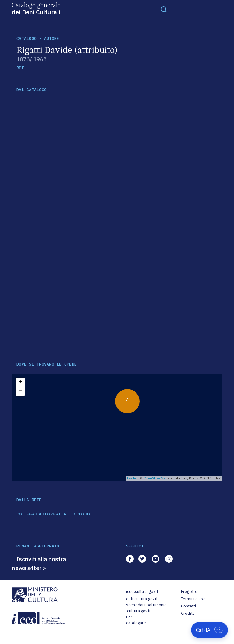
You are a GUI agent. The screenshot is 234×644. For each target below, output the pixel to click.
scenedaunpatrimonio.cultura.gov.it (146, 608)
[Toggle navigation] (164, 9)
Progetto (189, 591)
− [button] (20, 391)
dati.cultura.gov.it (142, 599)
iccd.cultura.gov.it (142, 591)
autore (52, 39)
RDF (20, 68)
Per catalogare (136, 620)
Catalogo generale (36, 8)
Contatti (188, 606)
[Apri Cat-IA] (209, 630)
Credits (188, 613)
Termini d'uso (193, 599)
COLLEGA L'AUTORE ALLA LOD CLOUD (53, 514)
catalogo (27, 39)
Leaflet (132, 478)
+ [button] (20, 382)
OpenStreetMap (156, 478)
